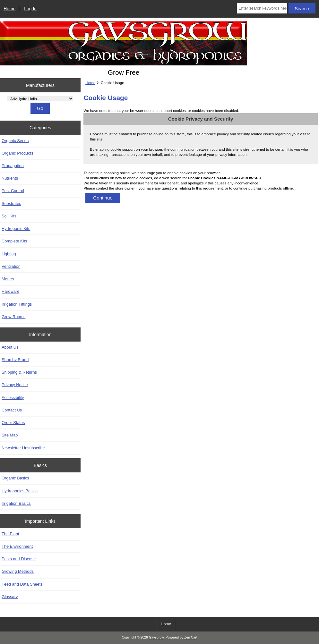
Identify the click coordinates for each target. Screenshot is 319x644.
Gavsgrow (156, 637)
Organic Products (17, 153)
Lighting (9, 254)
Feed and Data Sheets (22, 584)
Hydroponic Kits (16, 229)
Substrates (11, 203)
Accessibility (13, 398)
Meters (8, 279)
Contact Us (12, 410)
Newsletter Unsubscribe (23, 448)
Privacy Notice (15, 385)
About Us (10, 347)
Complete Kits (14, 241)
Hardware (10, 291)
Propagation (13, 166)
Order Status (13, 423)
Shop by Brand (15, 360)
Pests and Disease (19, 559)
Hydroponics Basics (20, 491)
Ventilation (11, 266)
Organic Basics (15, 478)
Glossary (10, 597)
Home (9, 9)
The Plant (10, 534)
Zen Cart (191, 637)
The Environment (17, 546)
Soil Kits (9, 216)
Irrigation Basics (16, 503)
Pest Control (13, 191)
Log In (30, 9)
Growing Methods (18, 571)
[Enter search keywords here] (262, 8)
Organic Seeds (15, 141)
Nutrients (10, 178)
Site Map (10, 435)
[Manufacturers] (40, 99)
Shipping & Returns (19, 372)
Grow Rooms (13, 317)
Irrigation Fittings (17, 304)
